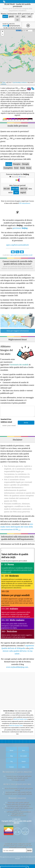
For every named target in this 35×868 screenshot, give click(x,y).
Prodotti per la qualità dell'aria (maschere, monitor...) (19, 809)
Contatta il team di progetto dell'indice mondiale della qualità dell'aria (19, 777)
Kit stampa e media (18, 780)
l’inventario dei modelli (19, 365)
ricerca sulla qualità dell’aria (17, 784)
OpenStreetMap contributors (20, 83)
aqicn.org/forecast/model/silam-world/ (21, 255)
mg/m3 (23, 192)
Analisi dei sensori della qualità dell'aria (18, 794)
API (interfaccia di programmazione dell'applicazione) (19, 813)
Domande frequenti (17, 798)
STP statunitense (25, 203)
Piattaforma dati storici (18, 815)
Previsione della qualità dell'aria (18, 806)
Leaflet (3, 83)
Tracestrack (3, 84)
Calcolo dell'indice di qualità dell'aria (18, 804)
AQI (16, 192)
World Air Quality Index (20, 719)
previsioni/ (20, 228)
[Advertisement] (17, 691)
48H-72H (24, 189)
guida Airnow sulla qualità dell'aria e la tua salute (18, 651)
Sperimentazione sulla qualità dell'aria (18, 792)
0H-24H (7, 189)
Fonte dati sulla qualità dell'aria (18, 802)
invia (29, 850)
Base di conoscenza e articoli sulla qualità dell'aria (19, 789)
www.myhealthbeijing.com (17, 667)
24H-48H (15, 189)
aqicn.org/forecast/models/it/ (17, 245)
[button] (3, 32)
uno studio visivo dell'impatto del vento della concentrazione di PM (17, 527)
